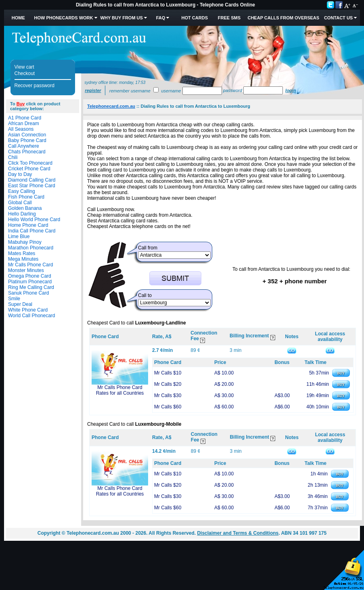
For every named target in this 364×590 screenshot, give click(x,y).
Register (93, 90)
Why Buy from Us (122, 18)
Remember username (130, 91)
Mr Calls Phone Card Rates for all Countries (120, 390)
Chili (13, 157)
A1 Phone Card (25, 118)
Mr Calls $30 (168, 395)
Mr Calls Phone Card (30, 265)
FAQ (161, 18)
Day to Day (20, 174)
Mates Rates (22, 253)
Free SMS (229, 18)
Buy (21, 104)
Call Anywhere (24, 146)
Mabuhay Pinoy (25, 242)
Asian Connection (27, 135)
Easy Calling (22, 191)
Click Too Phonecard (30, 163)
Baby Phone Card (27, 140)
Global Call (20, 203)
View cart (24, 67)
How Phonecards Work (63, 18)
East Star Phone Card (32, 186)
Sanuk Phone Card (28, 293)
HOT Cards (195, 18)
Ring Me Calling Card (31, 287)
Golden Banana (25, 208)
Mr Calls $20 (168, 384)
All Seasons (21, 129)
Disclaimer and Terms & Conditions (238, 533)
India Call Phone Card (32, 231)
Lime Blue (19, 236)
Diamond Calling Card (32, 180)
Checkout (25, 73)
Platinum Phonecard (30, 282)
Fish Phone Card (26, 197)
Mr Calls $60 (168, 407)
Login (291, 90)
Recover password (35, 86)
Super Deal (20, 304)
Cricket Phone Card (29, 169)
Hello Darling (22, 214)
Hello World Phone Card (34, 220)
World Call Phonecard (32, 316)
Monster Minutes (26, 270)
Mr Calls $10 (168, 373)
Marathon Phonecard (31, 248)
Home (18, 18)
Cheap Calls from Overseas (283, 18)
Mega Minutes (23, 259)
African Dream (24, 123)
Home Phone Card (28, 225)
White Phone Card (28, 310)
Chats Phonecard (27, 152)
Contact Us (338, 18)
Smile (14, 299)
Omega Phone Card (30, 276)
